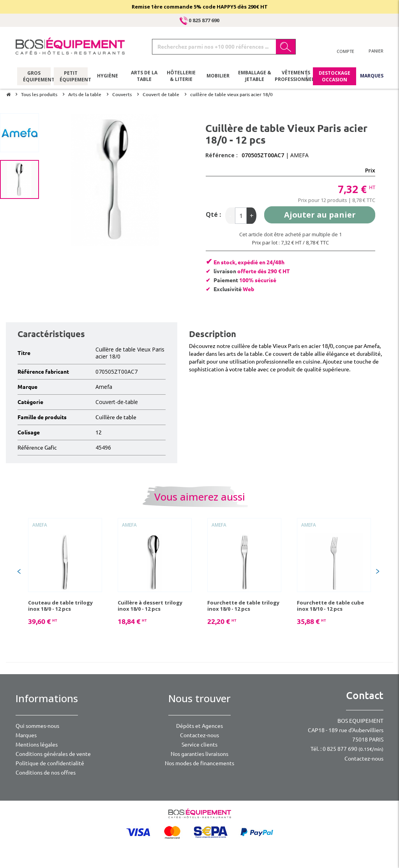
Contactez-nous (199, 735)
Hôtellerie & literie (181, 76)
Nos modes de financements (199, 763)
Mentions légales (37, 745)
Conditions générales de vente (53, 754)
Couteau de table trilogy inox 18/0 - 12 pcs (60, 606)
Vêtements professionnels (295, 76)
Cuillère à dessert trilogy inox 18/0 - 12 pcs (150, 606)
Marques (372, 76)
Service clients (199, 745)
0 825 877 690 (199, 20)
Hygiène (108, 76)
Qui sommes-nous (37, 726)
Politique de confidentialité (50, 763)
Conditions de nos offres (46, 773)
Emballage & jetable (255, 76)
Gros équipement (34, 76)
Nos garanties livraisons (199, 754)
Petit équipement (71, 76)
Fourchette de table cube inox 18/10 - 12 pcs (330, 606)
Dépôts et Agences (199, 726)
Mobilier (218, 76)
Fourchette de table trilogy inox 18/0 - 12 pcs (243, 606)
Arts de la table (144, 76)
